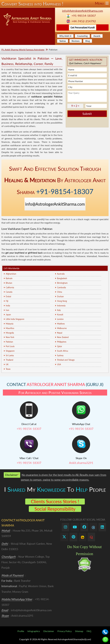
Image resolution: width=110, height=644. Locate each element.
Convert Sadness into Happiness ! (55, 4)
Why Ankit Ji (65, 36)
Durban (60, 296)
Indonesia (61, 306)
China (60, 292)
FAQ (89, 631)
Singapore (10, 351)
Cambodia (61, 287)
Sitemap (79, 631)
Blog (88, 41)
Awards (97, 36)
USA (59, 364)
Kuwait (60, 315)
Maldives (61, 324)
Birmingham (62, 283)
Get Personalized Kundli (83, 27)
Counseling (82, 36)
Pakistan (9, 342)
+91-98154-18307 (84, 16)
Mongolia (10, 333)
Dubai (8, 296)
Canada (9, 292)
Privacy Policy (65, 631)
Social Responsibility (55, 509)
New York (10, 337)
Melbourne (62, 328)
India (8, 306)
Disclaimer (49, 631)
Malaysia (10, 324)
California (10, 287)
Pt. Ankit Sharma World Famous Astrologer (23, 50)
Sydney (60, 355)
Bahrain (9, 278)
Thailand (9, 360)
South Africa (63, 351)
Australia (61, 274)
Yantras (63, 41)
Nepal (60, 333)
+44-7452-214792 (84, 21)
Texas (8, 369)
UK (7, 364)
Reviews (76, 41)
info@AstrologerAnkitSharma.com (83, 11)
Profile (21, 631)
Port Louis (10, 346)
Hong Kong (62, 301)
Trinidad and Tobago (66, 360)
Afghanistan (11, 274)
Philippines (62, 342)
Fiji (7, 301)
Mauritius (10, 328)
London (60, 319)
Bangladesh (62, 278)
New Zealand (63, 337)
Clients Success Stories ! (55, 501)
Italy (59, 310)
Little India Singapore (15, 319)
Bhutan (9, 283)
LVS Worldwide (12, 268)
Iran (7, 310)
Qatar (60, 346)
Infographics (34, 631)
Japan (8, 315)
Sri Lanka (10, 355)
